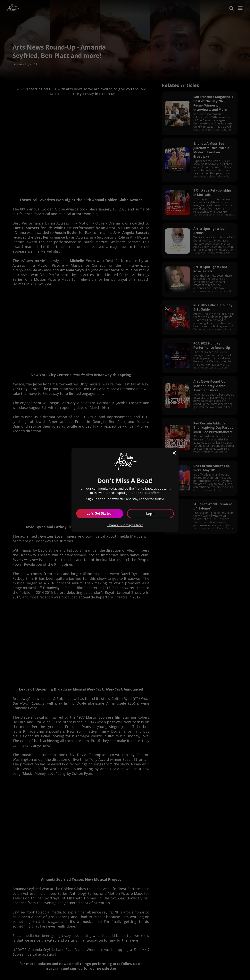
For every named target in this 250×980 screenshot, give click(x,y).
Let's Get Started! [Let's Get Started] (100, 514)
